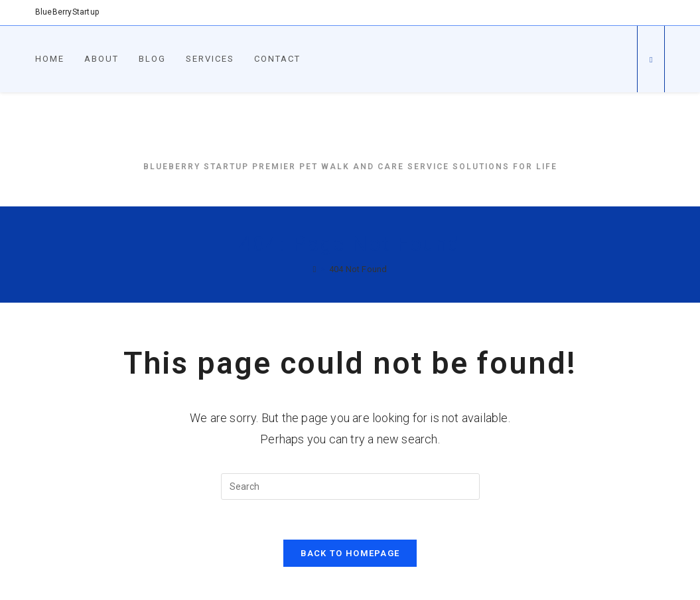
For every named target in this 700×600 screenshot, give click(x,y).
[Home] (315, 269)
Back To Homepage (350, 553)
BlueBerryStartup (350, 135)
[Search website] (651, 60)
